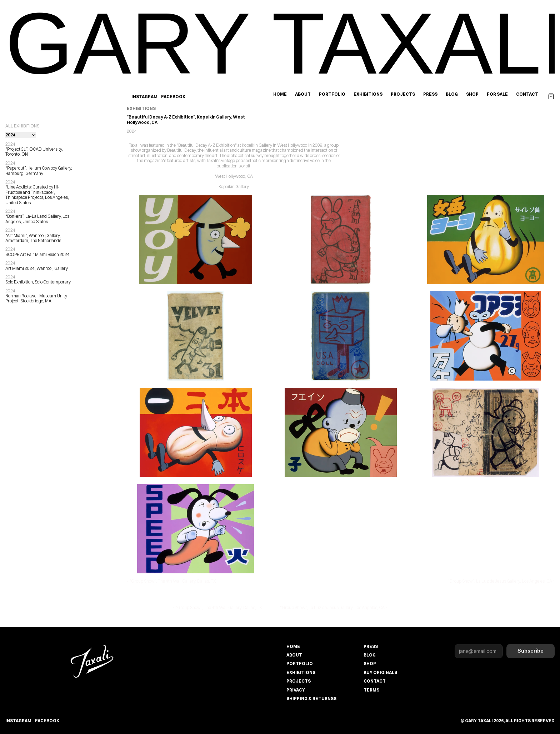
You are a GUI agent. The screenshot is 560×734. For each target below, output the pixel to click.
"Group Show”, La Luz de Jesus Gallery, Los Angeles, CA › (501, 581)
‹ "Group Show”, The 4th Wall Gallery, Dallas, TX (171, 581)
